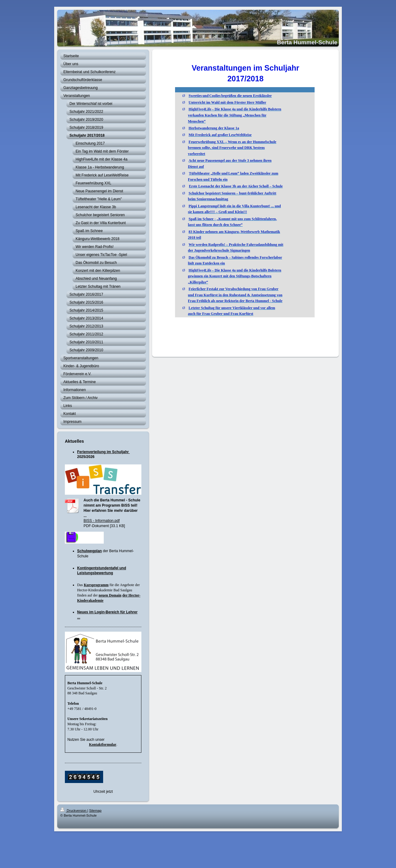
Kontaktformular (103, 744)
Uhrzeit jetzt (103, 792)
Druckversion (74, 811)
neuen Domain (110, 595)
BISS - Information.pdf (102, 521)
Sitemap (95, 811)
